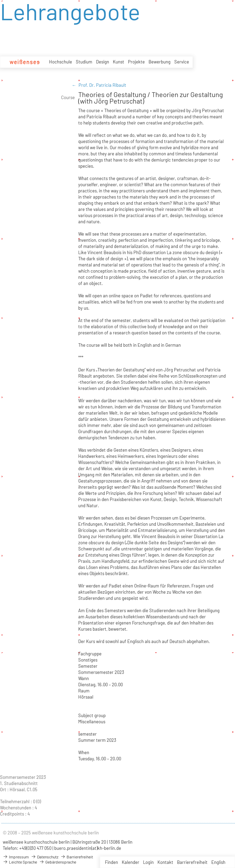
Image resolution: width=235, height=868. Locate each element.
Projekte (136, 62)
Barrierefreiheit (192, 862)
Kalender (131, 862)
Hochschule (61, 62)
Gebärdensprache (58, 862)
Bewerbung (160, 62)
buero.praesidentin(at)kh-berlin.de (88, 848)
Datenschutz (45, 857)
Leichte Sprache (20, 862)
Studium (84, 62)
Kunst (119, 62)
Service (182, 62)
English (218, 862)
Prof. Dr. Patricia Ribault (102, 85)
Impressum (16, 857)
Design (103, 62)
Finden (111, 862)
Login (148, 862)
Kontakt (165, 862)
